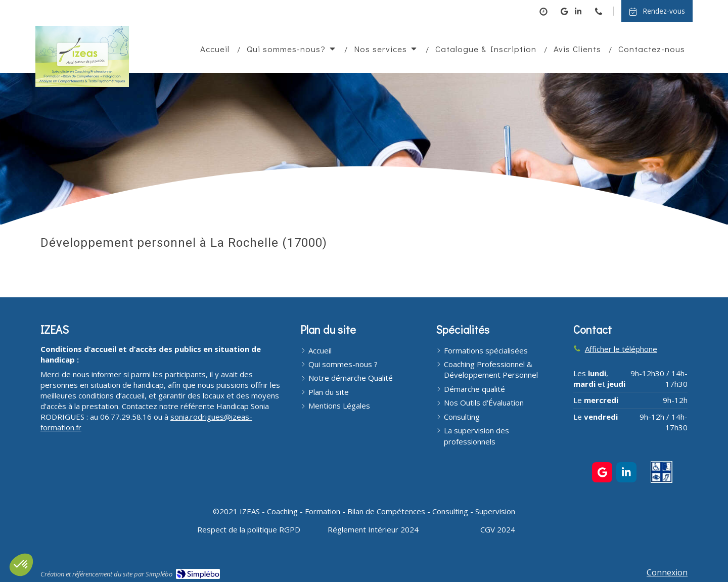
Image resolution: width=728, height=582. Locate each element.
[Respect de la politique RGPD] (249, 529)
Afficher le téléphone (621, 349)
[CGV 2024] (498, 529)
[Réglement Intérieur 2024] (373, 529)
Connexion (667, 572)
